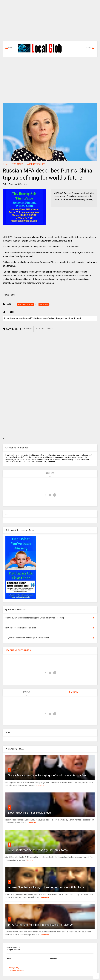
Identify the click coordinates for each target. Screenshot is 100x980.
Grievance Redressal (16, 971)
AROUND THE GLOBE (36, 164)
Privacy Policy (14, 968)
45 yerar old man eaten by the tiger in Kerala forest (38, 850)
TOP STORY (18, 164)
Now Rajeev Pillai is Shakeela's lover (30, 813)
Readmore (40, 786)
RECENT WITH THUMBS (18, 650)
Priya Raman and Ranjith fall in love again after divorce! (41, 925)
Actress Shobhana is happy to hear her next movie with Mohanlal (47, 887)
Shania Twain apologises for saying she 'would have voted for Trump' (49, 775)
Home (5, 164)
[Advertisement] (50, 22)
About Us (54, 959)
